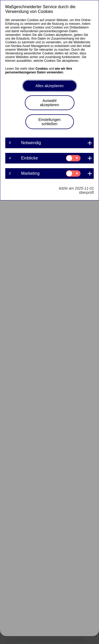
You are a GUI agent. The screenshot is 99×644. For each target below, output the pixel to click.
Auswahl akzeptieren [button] (49, 103)
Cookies (42, 69)
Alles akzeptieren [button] (49, 86)
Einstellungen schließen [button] (49, 122)
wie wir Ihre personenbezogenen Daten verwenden (39, 70)
